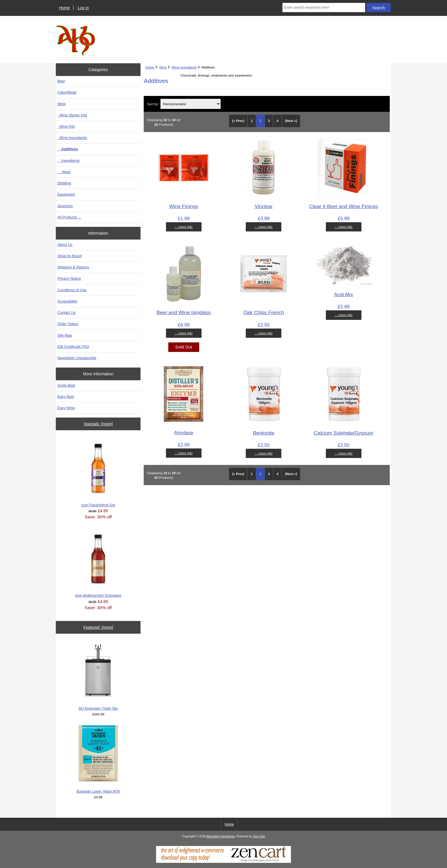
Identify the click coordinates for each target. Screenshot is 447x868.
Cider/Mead (67, 92)
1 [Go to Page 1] (252, 121)
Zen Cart (259, 836)
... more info (184, 227)
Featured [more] (98, 627)
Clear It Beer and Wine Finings (344, 206)
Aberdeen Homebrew (221, 836)
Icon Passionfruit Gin (98, 473)
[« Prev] (238, 121)
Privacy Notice (69, 278)
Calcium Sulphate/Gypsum (343, 433)
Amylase (184, 433)
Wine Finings (184, 206)
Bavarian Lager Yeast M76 (98, 759)
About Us (65, 245)
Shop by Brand (69, 256)
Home (64, 8)
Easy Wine (66, 408)
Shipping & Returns (73, 267)
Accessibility (67, 301)
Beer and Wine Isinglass (184, 312)
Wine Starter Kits (72, 115)
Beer (61, 81)
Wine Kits (66, 126)
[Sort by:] (191, 104)
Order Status (68, 324)
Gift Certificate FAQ (73, 347)
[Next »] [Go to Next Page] (291, 121)
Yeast (64, 172)
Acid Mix (343, 294)
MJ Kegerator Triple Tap (98, 676)
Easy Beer (66, 397)
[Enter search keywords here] (324, 8)
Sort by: (153, 104)
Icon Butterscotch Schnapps (98, 563)
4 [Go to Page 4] (277, 121)
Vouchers (65, 206)
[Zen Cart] (224, 862)
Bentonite (264, 433)
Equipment (66, 194)
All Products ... (69, 217)
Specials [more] (98, 424)
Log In (83, 8)
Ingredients (68, 161)
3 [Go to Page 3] (269, 121)
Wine (163, 67)
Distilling (64, 183)
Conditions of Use (72, 290)
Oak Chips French (264, 312)
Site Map (64, 335)
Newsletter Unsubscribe (77, 358)
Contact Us (66, 312)
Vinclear (264, 206)
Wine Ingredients (184, 67)
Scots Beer (66, 385)
